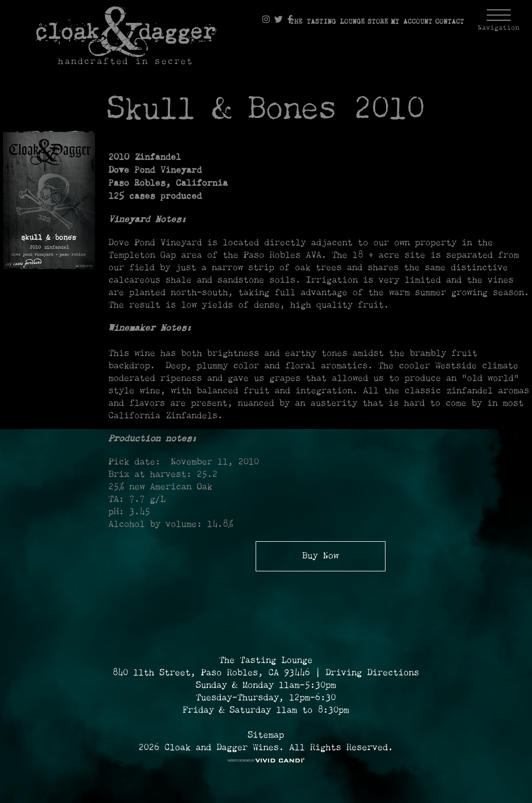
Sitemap (266, 735)
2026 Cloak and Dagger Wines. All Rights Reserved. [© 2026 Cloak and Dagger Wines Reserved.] (266, 748)
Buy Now (321, 556)
